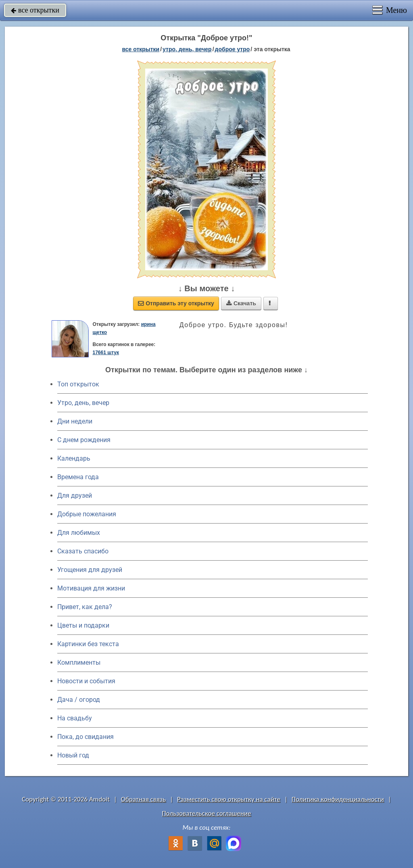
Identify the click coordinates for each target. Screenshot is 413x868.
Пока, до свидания (86, 737)
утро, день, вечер (187, 49)
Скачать (241, 303)
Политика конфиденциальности (338, 799)
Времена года (78, 477)
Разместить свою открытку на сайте (229, 799)
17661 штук (106, 353)
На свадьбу (75, 718)
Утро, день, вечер (83, 403)
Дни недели (75, 421)
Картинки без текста (88, 644)
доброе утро (233, 49)
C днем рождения (84, 440)
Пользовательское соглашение (206, 813)
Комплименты (79, 662)
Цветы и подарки (83, 625)
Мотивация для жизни (91, 588)
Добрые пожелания (87, 514)
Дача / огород (79, 700)
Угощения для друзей (90, 570)
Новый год (73, 755)
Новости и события (86, 681)
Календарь (74, 458)
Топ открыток (78, 384)
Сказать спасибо (83, 551)
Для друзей (75, 496)
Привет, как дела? (85, 607)
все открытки (35, 10)
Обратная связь (144, 799)
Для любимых (79, 533)
